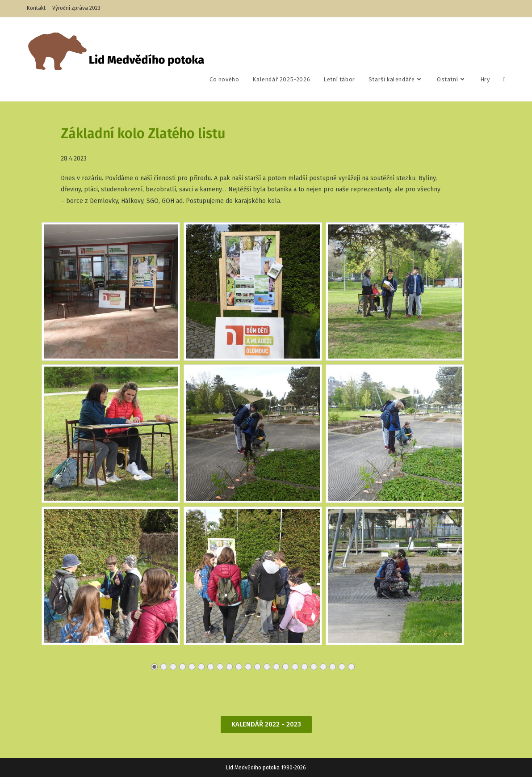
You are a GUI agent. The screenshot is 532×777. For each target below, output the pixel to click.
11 (248, 669)
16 (295, 669)
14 (276, 669)
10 (238, 669)
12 (257, 669)
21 (341, 669)
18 (313, 669)
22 (351, 669)
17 (304, 669)
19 (323, 669)
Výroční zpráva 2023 (76, 8)
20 (332, 669)
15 (285, 669)
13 (266, 669)
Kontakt (36, 8)
